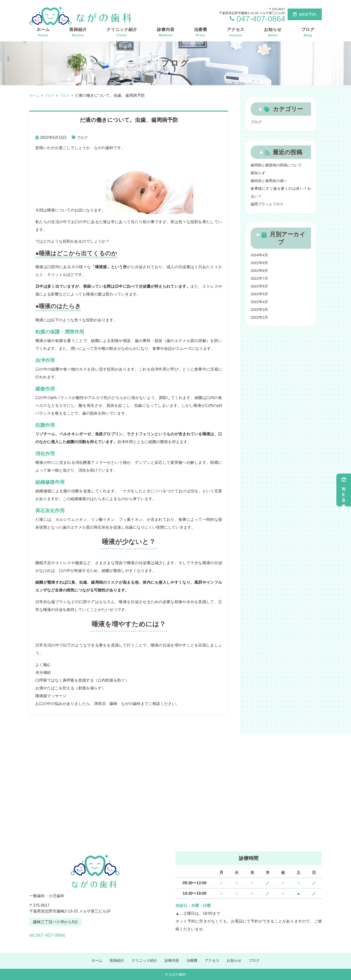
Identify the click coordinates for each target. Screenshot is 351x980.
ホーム (43, 33)
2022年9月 (260, 263)
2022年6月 (260, 286)
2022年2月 (260, 317)
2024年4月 (260, 255)
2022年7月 (260, 278)
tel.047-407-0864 (61, 934)
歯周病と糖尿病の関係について (278, 165)
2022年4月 (260, 302)
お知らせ (273, 33)
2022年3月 (260, 309)
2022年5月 (260, 294)
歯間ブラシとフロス (268, 204)
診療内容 (166, 33)
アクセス (236, 33)
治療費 (201, 33)
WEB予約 (305, 14)
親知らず (258, 173)
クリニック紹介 (122, 33)
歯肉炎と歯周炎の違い (270, 181)
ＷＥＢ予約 (344, 490)
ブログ (308, 33)
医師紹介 (78, 33)
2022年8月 (260, 271)
